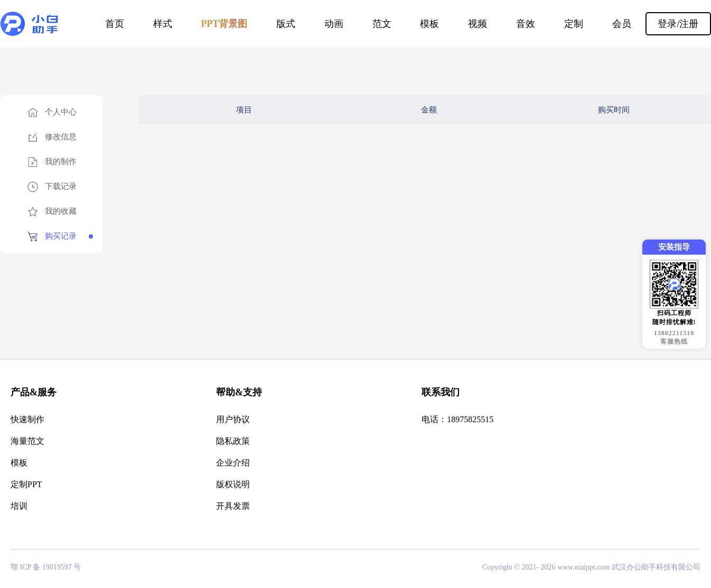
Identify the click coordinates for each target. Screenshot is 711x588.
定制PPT (26, 484)
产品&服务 (34, 392)
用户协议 (233, 419)
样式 (163, 24)
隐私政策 (233, 441)
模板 (429, 24)
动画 (334, 24)
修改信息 (61, 137)
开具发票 (233, 506)
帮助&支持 (239, 392)
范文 (382, 24)
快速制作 (27, 419)
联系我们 (441, 392)
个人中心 (61, 112)
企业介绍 (233, 463)
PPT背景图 (224, 24)
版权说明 (233, 484)
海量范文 (27, 441)
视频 (478, 24)
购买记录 (61, 236)
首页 (115, 24)
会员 (622, 24)
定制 (574, 24)
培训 (19, 506)
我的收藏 (61, 211)
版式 (286, 24)
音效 (526, 24)
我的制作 (61, 162)
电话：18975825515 (457, 419)
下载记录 (61, 186)
